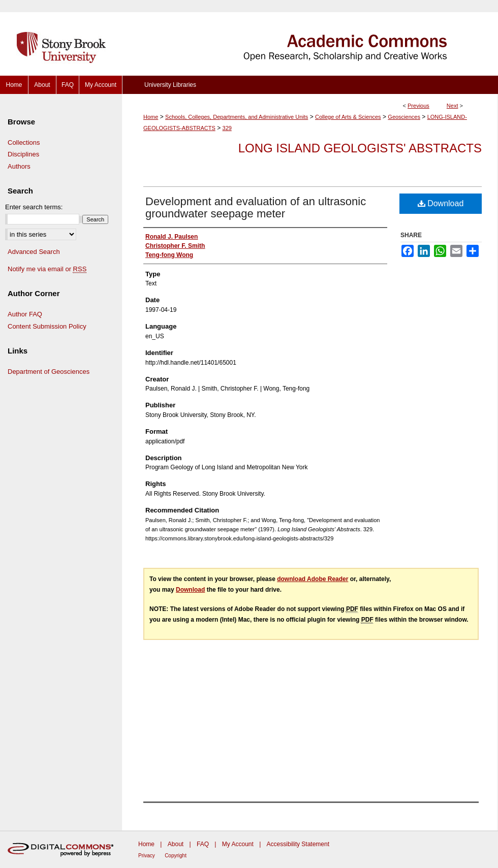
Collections (24, 142)
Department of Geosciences (49, 372)
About (176, 844)
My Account (238, 844)
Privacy (147, 856)
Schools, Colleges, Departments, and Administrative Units (237, 117)
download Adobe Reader (313, 579)
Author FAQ (25, 314)
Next (453, 106)
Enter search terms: (34, 207)
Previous (418, 106)
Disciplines (23, 154)
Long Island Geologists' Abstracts (360, 148)
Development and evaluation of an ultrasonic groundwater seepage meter (256, 207)
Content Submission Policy (47, 326)
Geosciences (404, 117)
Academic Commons (310, 38)
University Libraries (170, 85)
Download (441, 203)
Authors (19, 166)
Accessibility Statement (298, 844)
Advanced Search (34, 252)
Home (151, 117)
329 (227, 128)
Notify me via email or (47, 269)
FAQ (203, 844)
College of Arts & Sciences (348, 117)
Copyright (176, 856)
